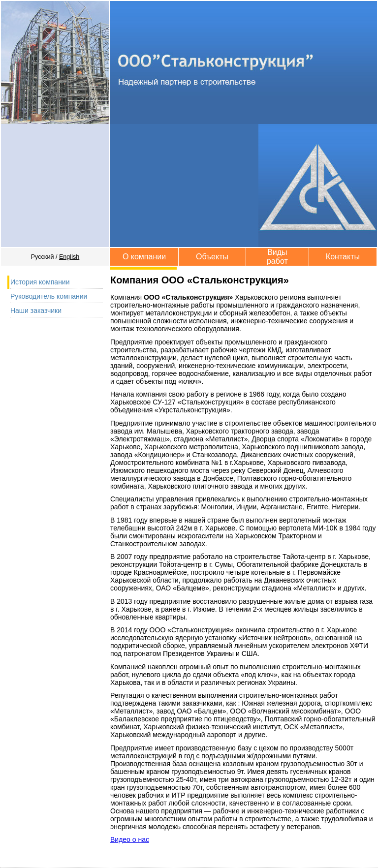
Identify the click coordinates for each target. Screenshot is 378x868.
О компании (144, 257)
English (69, 257)
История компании (40, 282)
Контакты (343, 257)
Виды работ (277, 257)
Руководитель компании (49, 296)
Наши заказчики (36, 310)
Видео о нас (130, 839)
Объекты (212, 257)
